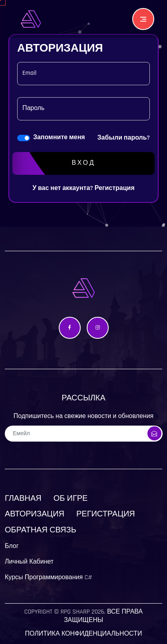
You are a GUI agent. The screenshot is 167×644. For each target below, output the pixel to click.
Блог (12, 546)
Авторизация (35, 514)
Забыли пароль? (124, 138)
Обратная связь (41, 530)
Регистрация (115, 188)
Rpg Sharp (75, 612)
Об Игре (71, 498)
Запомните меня (59, 137)
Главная (23, 498)
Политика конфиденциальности (84, 634)
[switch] (24, 138)
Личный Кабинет (29, 562)
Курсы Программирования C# (49, 577)
